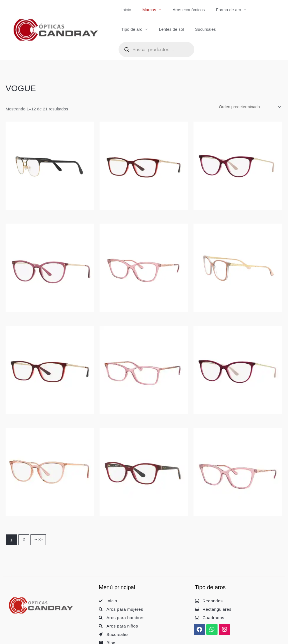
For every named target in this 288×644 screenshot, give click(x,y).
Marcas (145, 10)
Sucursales (164, 30)
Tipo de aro (255, 10)
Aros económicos (182, 10)
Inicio (125, 10)
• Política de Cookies (120, 637)
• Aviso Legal (24, 637)
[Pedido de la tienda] (248, 87)
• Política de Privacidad (72, 637)
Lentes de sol (132, 30)
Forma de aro (219, 10)
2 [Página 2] (24, 521)
